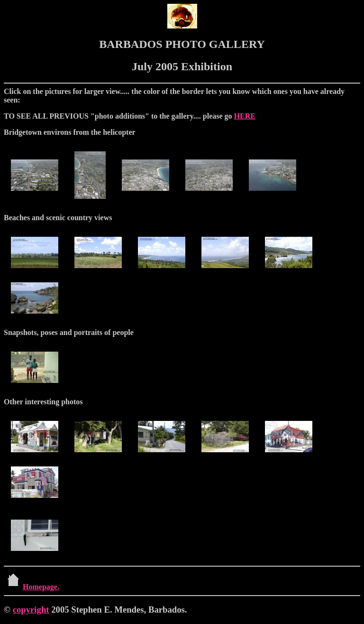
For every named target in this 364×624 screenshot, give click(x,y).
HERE (245, 116)
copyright (31, 610)
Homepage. (32, 587)
